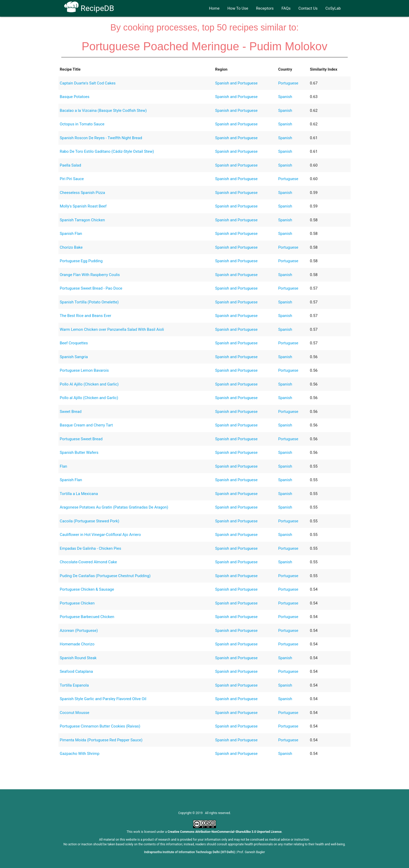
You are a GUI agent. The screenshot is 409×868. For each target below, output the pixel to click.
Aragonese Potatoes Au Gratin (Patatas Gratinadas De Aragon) (114, 507)
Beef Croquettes (74, 343)
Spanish (285, 97)
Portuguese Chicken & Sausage (87, 589)
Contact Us (308, 8)
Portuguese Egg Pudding (81, 261)
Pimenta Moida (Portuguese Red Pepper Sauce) (101, 740)
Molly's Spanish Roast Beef (83, 206)
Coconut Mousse (74, 713)
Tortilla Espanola (74, 685)
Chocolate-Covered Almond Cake (88, 562)
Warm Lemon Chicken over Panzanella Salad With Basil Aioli (112, 329)
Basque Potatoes (75, 97)
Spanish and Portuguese (236, 83)
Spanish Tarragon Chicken (82, 220)
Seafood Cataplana (76, 671)
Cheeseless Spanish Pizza (82, 193)
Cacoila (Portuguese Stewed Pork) (89, 521)
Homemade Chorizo (77, 644)
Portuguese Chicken (77, 603)
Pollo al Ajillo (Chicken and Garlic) (89, 398)
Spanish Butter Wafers (79, 453)
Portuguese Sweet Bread (81, 439)
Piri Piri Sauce (72, 179)
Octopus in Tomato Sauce (82, 124)
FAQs (286, 8)
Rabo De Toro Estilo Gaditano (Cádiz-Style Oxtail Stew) (107, 151)
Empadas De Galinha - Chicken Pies (91, 548)
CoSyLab (333, 8)
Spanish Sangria (74, 357)
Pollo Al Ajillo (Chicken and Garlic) (89, 384)
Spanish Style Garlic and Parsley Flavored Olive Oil (103, 699)
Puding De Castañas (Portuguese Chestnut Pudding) (105, 576)
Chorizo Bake (71, 247)
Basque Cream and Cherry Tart (86, 425)
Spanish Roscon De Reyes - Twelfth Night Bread (101, 138)
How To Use (238, 8)
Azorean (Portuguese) (79, 631)
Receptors (265, 8)
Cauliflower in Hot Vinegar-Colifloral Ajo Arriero (100, 535)
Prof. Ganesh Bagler (251, 852)
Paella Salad (70, 165)
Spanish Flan (71, 234)
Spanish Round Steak (78, 658)
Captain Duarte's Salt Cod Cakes (88, 83)
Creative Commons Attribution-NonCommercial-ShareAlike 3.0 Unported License (225, 832)
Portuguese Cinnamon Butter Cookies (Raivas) (100, 726)
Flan (63, 466)
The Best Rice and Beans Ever (85, 316)
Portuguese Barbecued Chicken (87, 617)
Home (214, 8)
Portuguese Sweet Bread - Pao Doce (91, 288)
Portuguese (288, 83)
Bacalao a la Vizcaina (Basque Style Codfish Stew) (103, 111)
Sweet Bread (71, 412)
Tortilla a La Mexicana (79, 494)
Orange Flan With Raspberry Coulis (90, 275)
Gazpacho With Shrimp (80, 754)
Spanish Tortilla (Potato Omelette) (89, 302)
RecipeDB (89, 8)
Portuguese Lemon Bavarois (84, 370)
